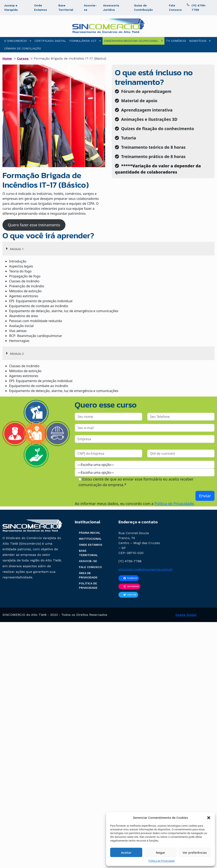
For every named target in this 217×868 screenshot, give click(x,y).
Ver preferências (195, 852)
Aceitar (126, 852)
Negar (160, 852)
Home (7, 58)
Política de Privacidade (162, 861)
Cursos (23, 58)
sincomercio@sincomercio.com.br (146, 569)
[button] (209, 818)
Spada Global (186, 615)
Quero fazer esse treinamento (34, 225)
